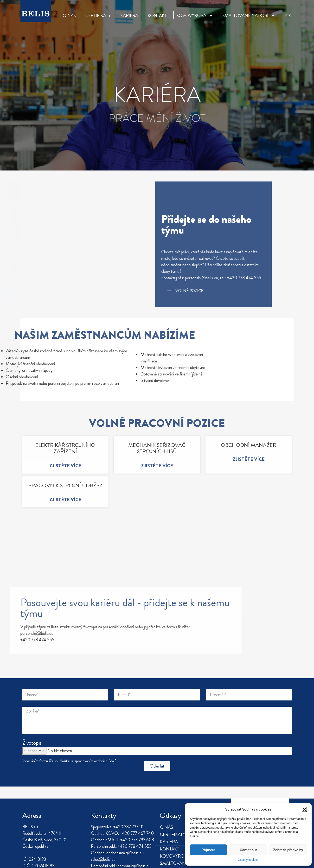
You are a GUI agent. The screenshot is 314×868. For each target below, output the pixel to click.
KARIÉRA (129, 16)
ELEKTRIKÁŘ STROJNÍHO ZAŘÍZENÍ (65, 448)
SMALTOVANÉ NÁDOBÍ (249, 16)
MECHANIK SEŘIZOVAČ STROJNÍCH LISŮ (157, 448)
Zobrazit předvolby (288, 850)
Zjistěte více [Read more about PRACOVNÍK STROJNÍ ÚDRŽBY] (65, 500)
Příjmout (208, 850)
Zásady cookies (248, 860)
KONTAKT (157, 16)
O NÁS (69, 16)
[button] (304, 809)
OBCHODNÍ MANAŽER (249, 445)
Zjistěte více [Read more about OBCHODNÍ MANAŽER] (249, 459)
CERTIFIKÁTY (98, 16)
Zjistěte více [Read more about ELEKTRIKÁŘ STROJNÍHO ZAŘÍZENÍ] (65, 466)
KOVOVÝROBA (195, 16)
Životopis (32, 693)
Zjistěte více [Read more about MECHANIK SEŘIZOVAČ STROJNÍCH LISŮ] (157, 466)
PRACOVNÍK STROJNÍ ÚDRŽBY (65, 485)
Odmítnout (248, 850)
